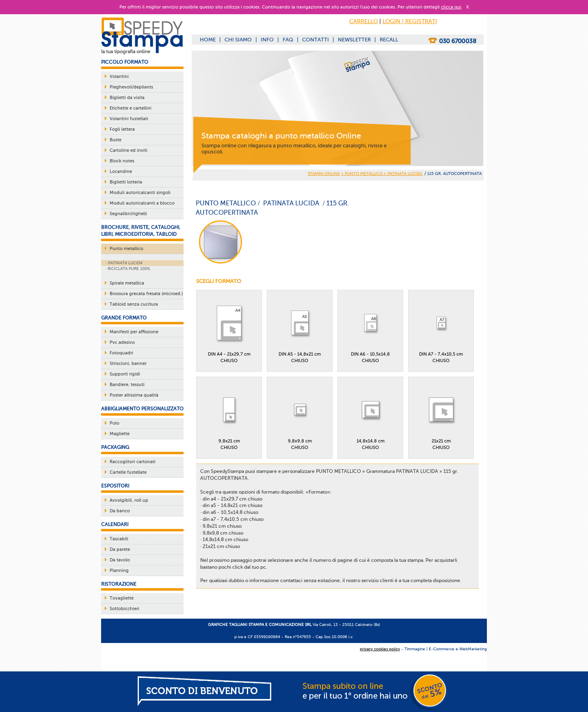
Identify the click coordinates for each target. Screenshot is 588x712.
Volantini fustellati (129, 119)
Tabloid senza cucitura (134, 304)
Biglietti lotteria (126, 182)
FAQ (288, 40)
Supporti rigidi (125, 374)
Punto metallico (126, 249)
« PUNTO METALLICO (362, 174)
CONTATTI (316, 40)
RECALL (389, 40)
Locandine (121, 172)
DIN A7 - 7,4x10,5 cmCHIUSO (441, 329)
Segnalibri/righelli (128, 214)
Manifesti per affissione (134, 332)
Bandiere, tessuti (127, 385)
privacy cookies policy (380, 649)
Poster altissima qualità (134, 395)
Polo (115, 423)
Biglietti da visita (127, 98)
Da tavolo (120, 560)
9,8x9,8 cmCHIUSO (300, 415)
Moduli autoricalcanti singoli (140, 193)
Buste (116, 140)
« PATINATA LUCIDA (403, 174)
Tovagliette (122, 598)
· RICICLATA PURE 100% (128, 269)
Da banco (120, 511)
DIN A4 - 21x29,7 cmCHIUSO (229, 329)
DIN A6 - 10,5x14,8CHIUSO (370, 329)
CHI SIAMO (238, 40)
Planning (119, 571)
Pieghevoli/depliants (131, 87)
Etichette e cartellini (131, 108)
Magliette (120, 434)
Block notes (122, 161)
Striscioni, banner (128, 364)
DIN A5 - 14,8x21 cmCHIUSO (300, 329)
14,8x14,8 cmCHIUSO (370, 415)
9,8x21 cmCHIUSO (229, 415)
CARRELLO (363, 21)
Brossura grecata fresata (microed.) (146, 294)
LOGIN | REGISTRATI (410, 21)
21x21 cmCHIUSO (441, 415)
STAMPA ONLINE (324, 174)
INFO (267, 40)
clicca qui (451, 7)
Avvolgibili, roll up (129, 500)
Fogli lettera (122, 129)
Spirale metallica (127, 283)
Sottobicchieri (124, 609)
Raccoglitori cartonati (133, 462)
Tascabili (119, 539)
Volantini (119, 77)
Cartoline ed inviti (129, 150)
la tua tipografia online (126, 52)
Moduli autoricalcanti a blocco (142, 203)
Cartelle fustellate (128, 472)
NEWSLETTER (354, 40)
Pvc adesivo (122, 342)
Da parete (120, 549)
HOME (208, 40)
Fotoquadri (121, 353)
